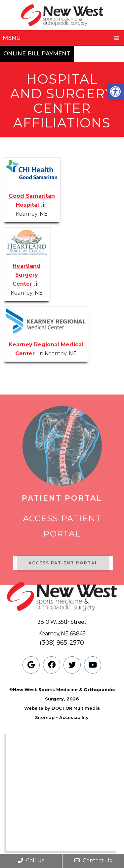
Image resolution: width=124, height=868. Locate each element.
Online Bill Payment (37, 53)
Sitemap (45, 717)
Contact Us (93, 861)
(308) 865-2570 (62, 643)
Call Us (31, 861)
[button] (115, 92)
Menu (12, 38)
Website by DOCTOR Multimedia (62, 708)
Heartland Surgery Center (27, 275)
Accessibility (74, 717)
